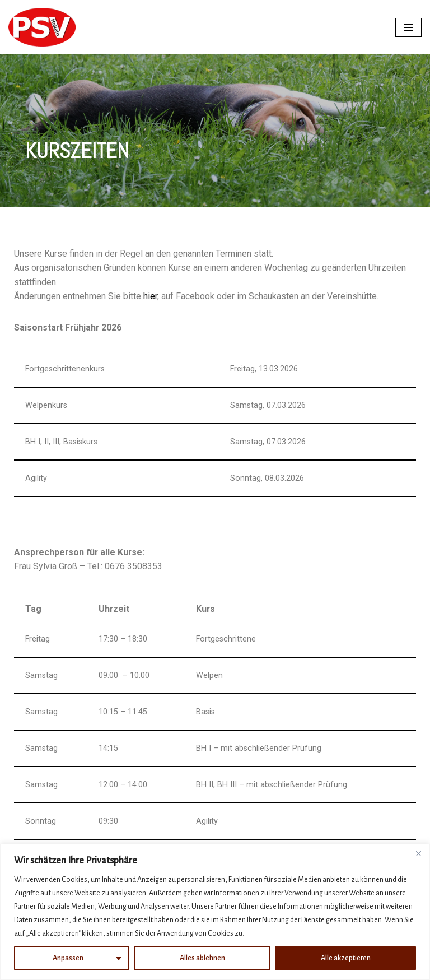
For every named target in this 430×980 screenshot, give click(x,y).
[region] (215, 912)
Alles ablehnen (202, 958)
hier (150, 297)
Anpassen (68, 958)
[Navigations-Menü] (408, 27)
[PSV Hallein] (42, 27)
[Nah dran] (418, 853)
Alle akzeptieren (346, 958)
